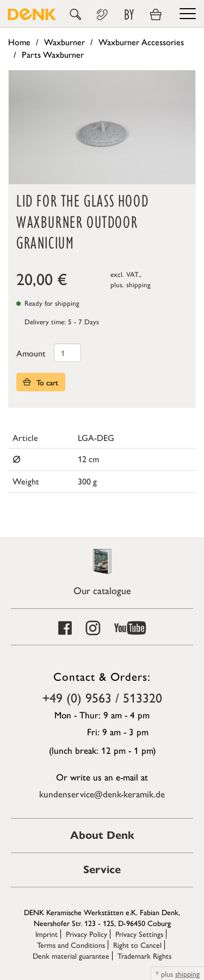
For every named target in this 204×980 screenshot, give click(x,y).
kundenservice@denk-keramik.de (102, 794)
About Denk (102, 835)
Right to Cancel (137, 945)
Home (19, 42)
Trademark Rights (144, 955)
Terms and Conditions (71, 945)
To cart (41, 382)
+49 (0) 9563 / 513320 (102, 697)
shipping (138, 284)
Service (102, 870)
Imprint (47, 934)
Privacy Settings (139, 934)
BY (129, 15)
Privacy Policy (86, 934)
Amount (31, 353)
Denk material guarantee (71, 955)
